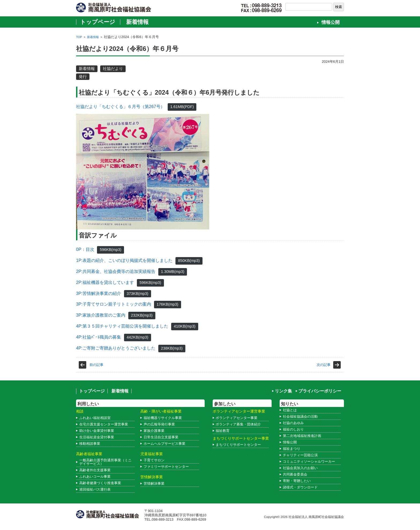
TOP (79, 37)
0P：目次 (85, 249)
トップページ (98, 22)
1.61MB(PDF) (182, 107)
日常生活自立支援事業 (161, 437)
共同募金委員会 (295, 474)
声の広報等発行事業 (159, 424)
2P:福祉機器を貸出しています (105, 282)
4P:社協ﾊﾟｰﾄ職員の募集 (99, 337)
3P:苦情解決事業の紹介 (99, 293)
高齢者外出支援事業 (95, 470)
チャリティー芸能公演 (300, 455)
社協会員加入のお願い (300, 468)
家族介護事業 (154, 431)
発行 (83, 77)
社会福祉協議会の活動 (300, 416)
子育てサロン (154, 460)
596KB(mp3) (110, 250)
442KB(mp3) (138, 337)
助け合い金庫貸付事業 (97, 431)
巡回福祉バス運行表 (95, 489)
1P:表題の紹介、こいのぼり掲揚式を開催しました (124, 260)
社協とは (290, 410)
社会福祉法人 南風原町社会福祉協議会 (316, 517)
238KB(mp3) (172, 348)
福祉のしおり (293, 429)
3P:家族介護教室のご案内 (101, 315)
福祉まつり (292, 449)
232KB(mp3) (142, 315)
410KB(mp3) (185, 326)
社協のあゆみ (293, 423)
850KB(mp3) (189, 261)
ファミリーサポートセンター (166, 467)
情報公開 (331, 22)
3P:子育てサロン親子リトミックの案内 (114, 304)
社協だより (113, 68)
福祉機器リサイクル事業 (163, 418)
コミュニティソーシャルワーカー (309, 462)
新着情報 (137, 22)
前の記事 (96, 365)
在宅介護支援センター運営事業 (104, 424)
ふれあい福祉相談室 (95, 418)
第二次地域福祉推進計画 (302, 436)
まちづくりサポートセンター (238, 445)
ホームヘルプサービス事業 (164, 444)
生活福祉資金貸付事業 (97, 437)
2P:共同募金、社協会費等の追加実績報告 (116, 271)
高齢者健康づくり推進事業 (100, 483)
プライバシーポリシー (320, 391)
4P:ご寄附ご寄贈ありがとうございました (116, 348)
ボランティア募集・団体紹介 (238, 424)
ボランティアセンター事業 (237, 418)
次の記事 (324, 365)
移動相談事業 (90, 444)
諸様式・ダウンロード (300, 487)
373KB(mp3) (138, 294)
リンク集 (283, 391)
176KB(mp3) (168, 304)
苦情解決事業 (154, 483)
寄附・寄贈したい (297, 481)
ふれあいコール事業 (95, 477)
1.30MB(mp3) (173, 272)
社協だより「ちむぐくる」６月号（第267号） (120, 107)
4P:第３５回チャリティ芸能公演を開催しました (122, 326)
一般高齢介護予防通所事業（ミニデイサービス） (105, 462)
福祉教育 (223, 431)
